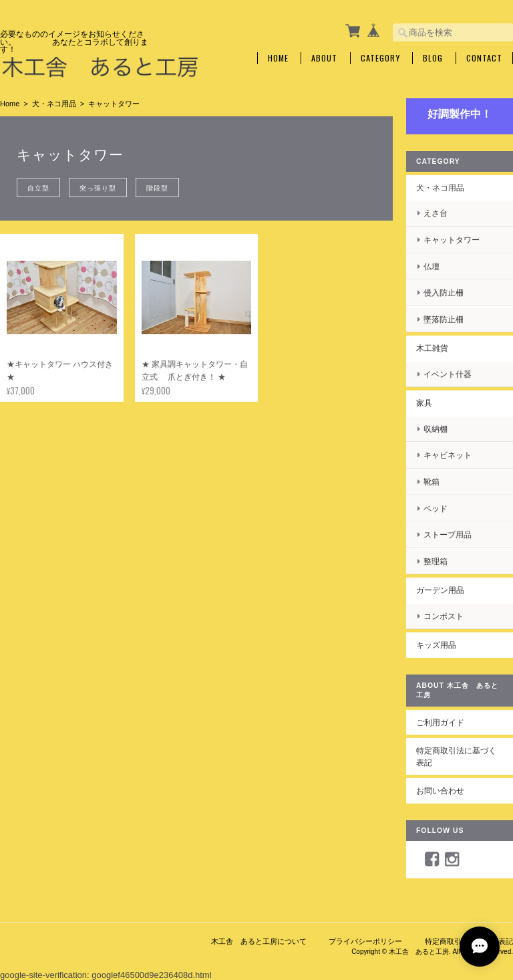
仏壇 (432, 266)
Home (278, 58)
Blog (433, 58)
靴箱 (432, 482)
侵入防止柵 (444, 292)
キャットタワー (452, 240)
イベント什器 (448, 374)
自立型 (38, 188)
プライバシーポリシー (365, 941)
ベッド (436, 508)
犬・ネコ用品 (54, 104)
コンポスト (444, 616)
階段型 (157, 188)
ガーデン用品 (440, 590)
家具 (424, 403)
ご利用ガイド (440, 722)
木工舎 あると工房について (259, 941)
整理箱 (436, 561)
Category (380, 58)
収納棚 (436, 429)
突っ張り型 (98, 188)
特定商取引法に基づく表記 (456, 756)
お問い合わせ (440, 790)
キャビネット (448, 455)
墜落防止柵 (444, 319)
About (324, 58)
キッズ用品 (436, 645)
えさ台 (436, 213)
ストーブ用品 (448, 534)
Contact (484, 58)
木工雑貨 (432, 348)
